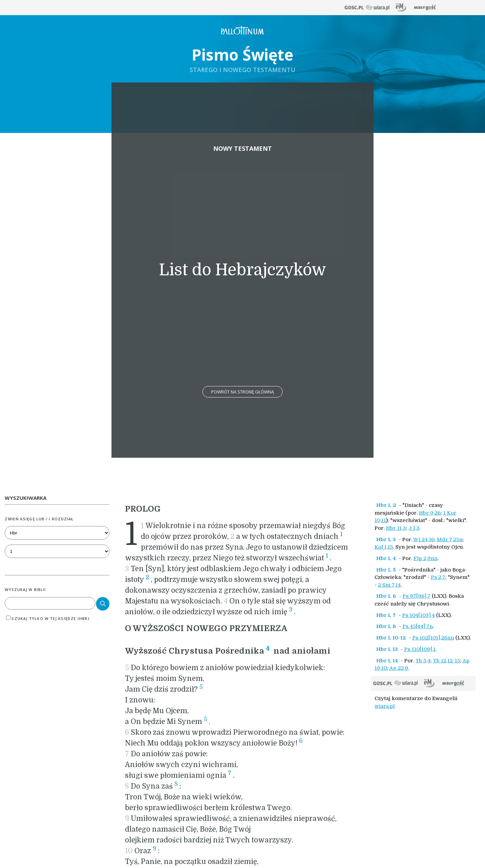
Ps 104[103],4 (418, 615)
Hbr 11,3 (396, 528)
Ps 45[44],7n (418, 626)
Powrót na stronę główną (243, 392)
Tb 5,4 (423, 661)
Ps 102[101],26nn (433, 638)
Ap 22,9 (399, 668)
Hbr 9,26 (430, 513)
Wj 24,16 (424, 540)
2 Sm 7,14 (389, 585)
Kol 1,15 (384, 547)
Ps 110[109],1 (420, 649)
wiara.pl (385, 706)
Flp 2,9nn (426, 558)
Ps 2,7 (438, 577)
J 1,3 (414, 528)
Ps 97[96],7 (416, 596)
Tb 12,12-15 (447, 661)
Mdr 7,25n (450, 540)
